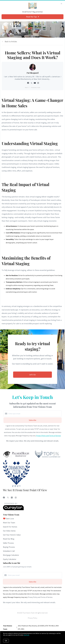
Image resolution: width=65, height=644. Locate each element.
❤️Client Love (8, 519)
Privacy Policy (33, 618)
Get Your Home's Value (12, 535)
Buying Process (9, 547)
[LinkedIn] (12, 498)
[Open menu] (62, 25)
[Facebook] (4, 498)
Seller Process (8, 543)
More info (27, 635)
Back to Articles (11, 42)
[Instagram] (16, 498)
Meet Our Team (9, 523)
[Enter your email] (35, 414)
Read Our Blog (9, 539)
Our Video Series (9, 531)
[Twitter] (8, 498)
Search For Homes (10, 527)
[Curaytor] (13, 510)
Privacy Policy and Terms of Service (48, 436)
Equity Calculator (10, 559)
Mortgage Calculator (11, 555)
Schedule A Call (9, 551)
